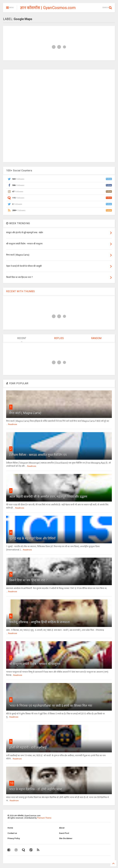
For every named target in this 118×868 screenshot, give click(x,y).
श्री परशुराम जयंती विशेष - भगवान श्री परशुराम (35, 664)
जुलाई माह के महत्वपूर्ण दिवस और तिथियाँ (32, 538)
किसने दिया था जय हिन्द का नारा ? (28, 580)
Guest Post (64, 833)
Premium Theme (44, 818)
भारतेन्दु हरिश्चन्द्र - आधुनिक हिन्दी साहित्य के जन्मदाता (39, 622)
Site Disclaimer (66, 838)
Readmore (13, 424)
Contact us (12, 833)
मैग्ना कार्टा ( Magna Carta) (25, 413)
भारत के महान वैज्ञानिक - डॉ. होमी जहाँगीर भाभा (36, 789)
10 (12, 783)
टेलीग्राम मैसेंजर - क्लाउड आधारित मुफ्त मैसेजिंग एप (38, 455)
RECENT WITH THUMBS (21, 291)
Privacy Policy (14, 838)
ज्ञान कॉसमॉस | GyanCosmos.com (48, 8)
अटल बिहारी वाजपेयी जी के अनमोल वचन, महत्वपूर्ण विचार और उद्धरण (48, 497)
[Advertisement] (59, 115)
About (62, 828)
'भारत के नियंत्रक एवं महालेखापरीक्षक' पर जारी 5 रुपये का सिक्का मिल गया (51, 706)
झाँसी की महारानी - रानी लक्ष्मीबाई (28, 747)
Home (10, 828)
